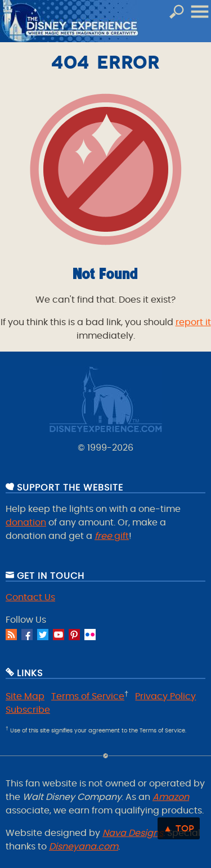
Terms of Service (88, 696)
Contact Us (30, 597)
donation (26, 523)
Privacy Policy (165, 696)
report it (193, 322)
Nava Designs (133, 833)
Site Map (25, 696)
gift (112, 536)
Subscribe (28, 710)
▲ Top (179, 828)
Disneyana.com (84, 847)
